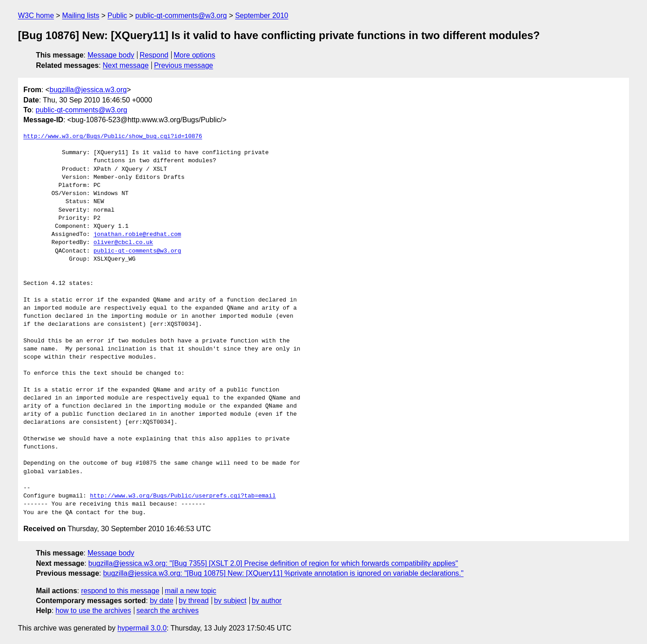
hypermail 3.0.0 (142, 628)
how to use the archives (93, 611)
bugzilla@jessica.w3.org (88, 90)
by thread (194, 601)
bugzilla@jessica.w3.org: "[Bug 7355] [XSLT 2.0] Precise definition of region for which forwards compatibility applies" (273, 563)
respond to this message (120, 591)
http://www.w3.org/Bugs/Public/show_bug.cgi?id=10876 (113, 137)
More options (195, 55)
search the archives (168, 611)
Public (117, 16)
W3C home (36, 16)
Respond (154, 55)
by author (267, 601)
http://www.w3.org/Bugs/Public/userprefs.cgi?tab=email (183, 496)
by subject (230, 601)
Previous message (184, 65)
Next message (126, 65)
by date (161, 601)
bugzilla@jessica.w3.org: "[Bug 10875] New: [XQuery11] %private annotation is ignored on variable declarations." (283, 573)
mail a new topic (191, 591)
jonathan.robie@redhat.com (137, 235)
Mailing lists (81, 16)
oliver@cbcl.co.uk (123, 243)
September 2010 (261, 16)
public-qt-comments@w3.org (181, 16)
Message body (111, 55)
